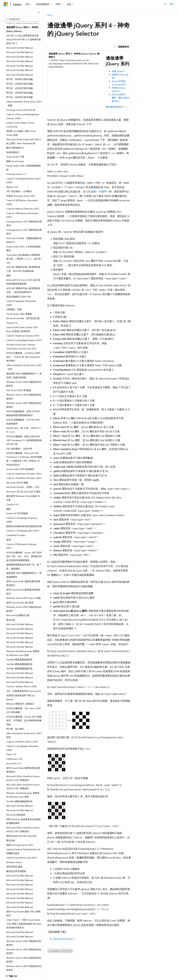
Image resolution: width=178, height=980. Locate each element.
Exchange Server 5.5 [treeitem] (16, 174)
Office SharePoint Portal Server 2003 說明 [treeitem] (24, 735)
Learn (50, 15)
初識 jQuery (117, 71)
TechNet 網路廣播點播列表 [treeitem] (19, 659)
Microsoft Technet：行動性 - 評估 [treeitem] (23, 487)
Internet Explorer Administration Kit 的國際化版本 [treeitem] (23, 851)
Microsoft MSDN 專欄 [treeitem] (17, 483)
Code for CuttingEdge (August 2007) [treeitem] (24, 340)
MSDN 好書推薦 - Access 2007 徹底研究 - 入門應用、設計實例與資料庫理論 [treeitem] (24, 720)
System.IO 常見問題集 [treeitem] (17, 513)
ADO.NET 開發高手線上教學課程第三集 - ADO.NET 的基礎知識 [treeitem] (23, 269)
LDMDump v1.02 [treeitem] (14, 759)
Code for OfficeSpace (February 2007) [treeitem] (21, 546)
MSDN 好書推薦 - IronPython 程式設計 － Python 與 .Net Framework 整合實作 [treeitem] (23, 357)
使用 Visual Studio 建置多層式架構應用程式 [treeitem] (23, 583)
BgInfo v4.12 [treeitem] (12, 187)
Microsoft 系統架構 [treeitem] (16, 815)
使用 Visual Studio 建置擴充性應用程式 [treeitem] (23, 592)
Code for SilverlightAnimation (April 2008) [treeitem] (23, 181)
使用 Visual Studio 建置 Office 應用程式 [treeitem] (23, 913)
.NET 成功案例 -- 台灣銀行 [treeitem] (19, 191)
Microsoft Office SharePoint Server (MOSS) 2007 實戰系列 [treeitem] (23, 778)
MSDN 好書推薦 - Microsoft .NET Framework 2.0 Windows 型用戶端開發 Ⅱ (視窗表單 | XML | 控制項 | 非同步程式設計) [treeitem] (24, 459)
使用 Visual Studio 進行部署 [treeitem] (20, 603)
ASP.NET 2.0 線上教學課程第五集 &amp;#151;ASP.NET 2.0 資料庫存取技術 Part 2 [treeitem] (24, 39)
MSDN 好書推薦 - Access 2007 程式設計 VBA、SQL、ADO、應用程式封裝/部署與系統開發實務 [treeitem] (24, 556)
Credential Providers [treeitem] (16, 535)
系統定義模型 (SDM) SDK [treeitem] (19, 297)
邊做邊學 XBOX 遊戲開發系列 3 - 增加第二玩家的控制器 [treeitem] (24, 376)
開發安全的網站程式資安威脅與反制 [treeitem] (24, 526)
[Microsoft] (6, 4)
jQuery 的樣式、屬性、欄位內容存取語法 (121, 98)
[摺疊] (39, 13)
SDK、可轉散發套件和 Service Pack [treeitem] (24, 691)
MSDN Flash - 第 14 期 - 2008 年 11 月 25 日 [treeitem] (23, 430)
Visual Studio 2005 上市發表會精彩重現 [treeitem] (24, 249)
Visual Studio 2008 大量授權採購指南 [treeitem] (24, 168)
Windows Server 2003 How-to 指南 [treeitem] (24, 598)
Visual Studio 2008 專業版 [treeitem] (19, 314)
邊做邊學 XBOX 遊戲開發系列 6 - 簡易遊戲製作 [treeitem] (24, 575)
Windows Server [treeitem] (14, 862)
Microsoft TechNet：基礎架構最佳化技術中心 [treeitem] (24, 240)
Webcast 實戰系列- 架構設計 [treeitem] (20, 704)
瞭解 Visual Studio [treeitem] (15, 161)
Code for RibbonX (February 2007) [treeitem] (23, 209)
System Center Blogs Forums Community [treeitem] (20, 125)
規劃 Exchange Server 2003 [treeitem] (20, 845)
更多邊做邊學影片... (115, 107)
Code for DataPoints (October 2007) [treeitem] (24, 474)
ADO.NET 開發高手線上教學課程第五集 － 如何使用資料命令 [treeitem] (23, 290)
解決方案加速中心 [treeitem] (15, 148)
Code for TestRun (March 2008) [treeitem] (22, 686)
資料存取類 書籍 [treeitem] (14, 867)
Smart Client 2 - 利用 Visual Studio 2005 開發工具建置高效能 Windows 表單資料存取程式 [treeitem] (24, 924)
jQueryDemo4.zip (63, 939)
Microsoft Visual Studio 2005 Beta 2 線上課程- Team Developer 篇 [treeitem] (24, 141)
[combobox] (22, 19)
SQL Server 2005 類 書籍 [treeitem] (19, 390)
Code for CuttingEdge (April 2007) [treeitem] (23, 531)
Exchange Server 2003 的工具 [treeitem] (21, 110)
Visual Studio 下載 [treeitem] (15, 157)
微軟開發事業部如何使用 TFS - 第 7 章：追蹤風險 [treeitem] (24, 567)
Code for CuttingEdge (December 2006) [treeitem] (22, 748)
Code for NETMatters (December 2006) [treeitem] (22, 202)
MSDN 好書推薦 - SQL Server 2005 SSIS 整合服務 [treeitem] (24, 710)
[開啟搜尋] (165, 4)
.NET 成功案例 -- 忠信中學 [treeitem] (19, 449)
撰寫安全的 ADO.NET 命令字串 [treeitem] (21, 836)
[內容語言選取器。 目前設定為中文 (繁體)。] (12, 975)
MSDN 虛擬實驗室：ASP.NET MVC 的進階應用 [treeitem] (23, 422)
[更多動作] (128, 15)
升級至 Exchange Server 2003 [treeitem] (21, 196)
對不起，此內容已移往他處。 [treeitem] (21, 79)
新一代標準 (100, 191)
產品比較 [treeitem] (11, 620)
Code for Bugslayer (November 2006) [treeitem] (21, 303)
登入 (172, 4)
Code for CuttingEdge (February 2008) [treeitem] (22, 520)
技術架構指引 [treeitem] (13, 152)
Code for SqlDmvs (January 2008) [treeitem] (23, 23)
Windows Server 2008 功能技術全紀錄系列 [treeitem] (24, 384)
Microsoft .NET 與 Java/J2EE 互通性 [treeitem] (23, 492)
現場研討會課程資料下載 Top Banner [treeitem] (21, 697)
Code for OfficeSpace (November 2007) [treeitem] (22, 215)
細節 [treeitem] (9, 275)
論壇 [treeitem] (9, 540)
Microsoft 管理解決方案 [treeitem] (18, 615)
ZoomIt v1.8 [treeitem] (12, 323)
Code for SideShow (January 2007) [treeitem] (23, 336)
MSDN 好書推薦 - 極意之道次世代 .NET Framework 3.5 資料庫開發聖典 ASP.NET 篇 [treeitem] (24, 440)
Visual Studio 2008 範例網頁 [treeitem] (20, 469)
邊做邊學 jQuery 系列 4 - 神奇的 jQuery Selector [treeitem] (22, 29)
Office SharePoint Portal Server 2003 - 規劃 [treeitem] (24, 104)
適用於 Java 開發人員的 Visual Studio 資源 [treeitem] (21, 133)
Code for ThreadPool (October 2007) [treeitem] (24, 478)
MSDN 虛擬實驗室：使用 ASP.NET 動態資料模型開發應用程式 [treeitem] (23, 413)
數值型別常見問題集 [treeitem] (16, 871)
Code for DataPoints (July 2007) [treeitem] (22, 858)
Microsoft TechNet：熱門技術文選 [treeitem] (23, 318)
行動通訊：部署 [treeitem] (14, 309)
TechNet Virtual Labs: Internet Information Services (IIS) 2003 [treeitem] (21, 347)
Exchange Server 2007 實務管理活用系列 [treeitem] (24, 223)
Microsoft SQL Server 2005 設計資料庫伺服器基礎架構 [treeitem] (23, 282)
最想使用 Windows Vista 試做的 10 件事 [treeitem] (23, 498)
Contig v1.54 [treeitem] (12, 504)
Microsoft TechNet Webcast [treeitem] (20, 48)
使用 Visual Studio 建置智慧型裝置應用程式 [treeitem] (23, 770)
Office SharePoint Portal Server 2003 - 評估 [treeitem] (24, 367)
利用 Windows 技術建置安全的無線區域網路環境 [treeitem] (24, 821)
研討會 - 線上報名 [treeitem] (15, 729)
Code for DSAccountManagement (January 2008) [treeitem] (23, 116)
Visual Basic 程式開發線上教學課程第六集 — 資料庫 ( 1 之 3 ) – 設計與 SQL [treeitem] (24, 259)
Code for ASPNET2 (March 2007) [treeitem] (22, 742)
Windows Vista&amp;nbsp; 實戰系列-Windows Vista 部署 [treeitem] (23, 653)
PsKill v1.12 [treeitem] (11, 754)
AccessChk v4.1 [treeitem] (14, 763)
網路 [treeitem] (9, 509)
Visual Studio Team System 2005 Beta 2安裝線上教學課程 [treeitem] (22, 329)
